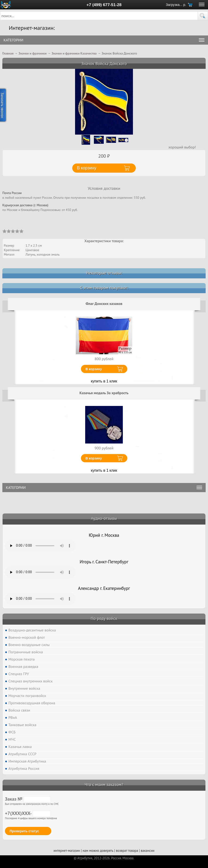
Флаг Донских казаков (104, 304)
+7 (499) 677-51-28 (104, 5)
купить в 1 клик (104, 381)
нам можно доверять (98, 850)
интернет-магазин (67, 850)
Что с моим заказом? (104, 784)
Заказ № (28, 799)
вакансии (148, 850)
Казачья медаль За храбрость (104, 393)
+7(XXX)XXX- (28, 813)
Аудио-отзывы (104, 518)
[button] (203, 16)
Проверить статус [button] (24, 831)
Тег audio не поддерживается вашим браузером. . (40, 546)
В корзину (94, 369)
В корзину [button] (87, 168)
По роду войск (104, 618)
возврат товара (127, 850)
